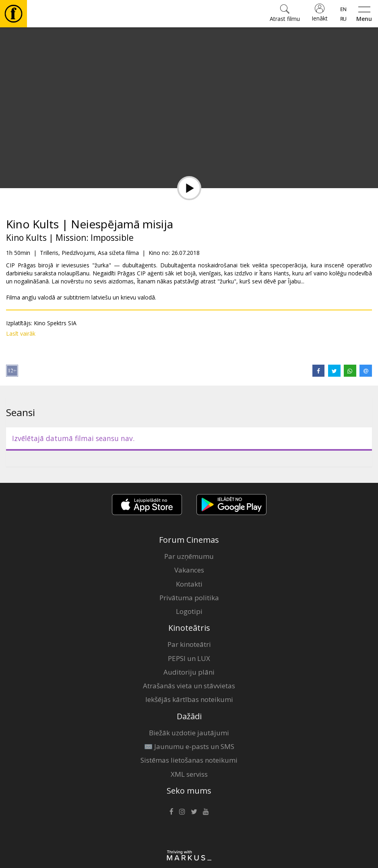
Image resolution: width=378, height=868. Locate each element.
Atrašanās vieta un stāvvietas (189, 686)
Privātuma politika (189, 598)
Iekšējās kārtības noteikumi (189, 699)
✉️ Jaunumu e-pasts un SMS (189, 746)
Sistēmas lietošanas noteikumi (189, 760)
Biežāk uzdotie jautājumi (189, 733)
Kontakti (189, 584)
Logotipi (189, 611)
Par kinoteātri (189, 644)
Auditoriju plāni (189, 672)
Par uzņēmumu (189, 556)
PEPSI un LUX (189, 658)
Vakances (189, 570)
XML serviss (189, 774)
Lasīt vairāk (21, 333)
